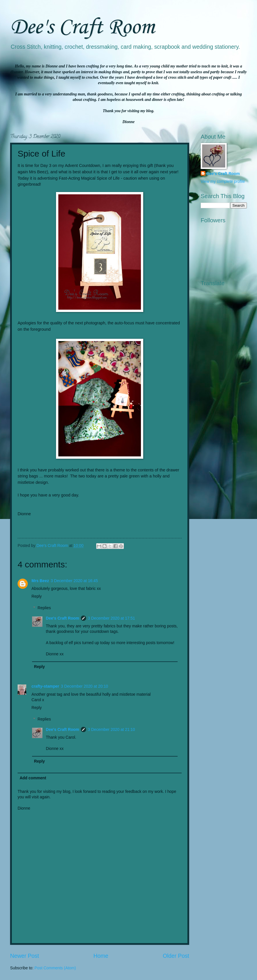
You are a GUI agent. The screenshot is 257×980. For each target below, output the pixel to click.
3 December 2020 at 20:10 (84, 686)
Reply (37, 596)
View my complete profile (223, 181)
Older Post (176, 956)
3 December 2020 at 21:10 (111, 730)
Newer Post (25, 956)
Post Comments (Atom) (55, 968)
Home (101, 956)
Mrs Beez (40, 581)
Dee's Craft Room (82, 28)
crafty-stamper (45, 686)
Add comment (33, 778)
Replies (44, 608)
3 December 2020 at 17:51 (111, 618)
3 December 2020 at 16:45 (74, 581)
